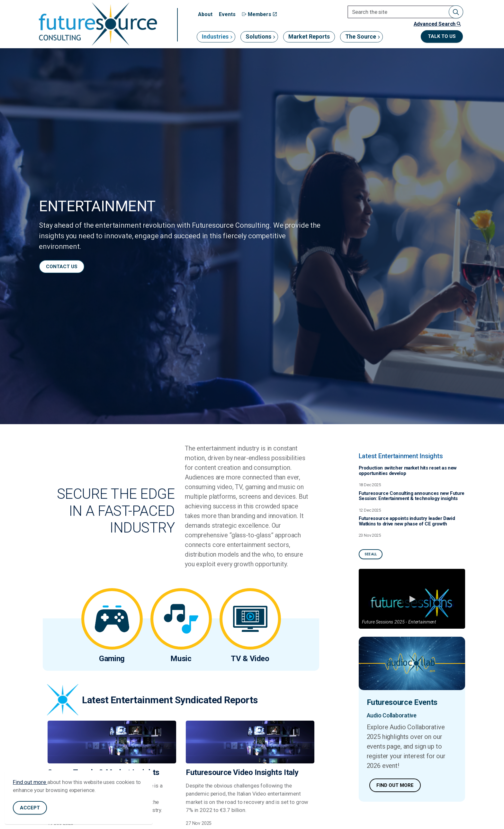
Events (227, 14)
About (205, 14)
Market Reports (309, 36)
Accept (30, 812)
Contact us (62, 267)
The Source (361, 36)
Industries (215, 36)
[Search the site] (405, 12)
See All (371, 554)
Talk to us (442, 36)
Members (259, 14)
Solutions (258, 36)
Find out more (30, 786)
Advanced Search (437, 24)
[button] (456, 12)
